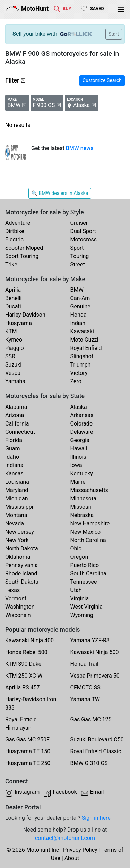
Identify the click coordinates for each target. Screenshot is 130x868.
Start (114, 34)
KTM (11, 331)
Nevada (15, 523)
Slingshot (82, 356)
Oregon (79, 557)
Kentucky (82, 474)
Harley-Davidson (25, 315)
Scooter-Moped (24, 248)
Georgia (80, 440)
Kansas (14, 474)
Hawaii (79, 449)
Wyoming (82, 615)
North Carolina (88, 540)
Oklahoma (18, 557)
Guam (12, 449)
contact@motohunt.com (65, 838)
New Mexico (86, 532)
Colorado (82, 424)
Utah (76, 590)
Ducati (13, 306)
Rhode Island (21, 573)
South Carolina (88, 573)
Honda (79, 315)
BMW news (80, 148)
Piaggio (15, 348)
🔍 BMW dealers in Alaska (60, 193)
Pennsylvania (21, 565)
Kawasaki (82, 331)
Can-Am (80, 298)
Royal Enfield (86, 348)
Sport (77, 248)
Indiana (14, 465)
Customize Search (102, 80)
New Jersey (20, 532)
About (72, 858)
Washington (20, 607)
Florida (14, 440)
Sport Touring (22, 256)
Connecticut (20, 432)
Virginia (80, 598)
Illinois (78, 457)
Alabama (16, 407)
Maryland (17, 490)
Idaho (12, 457)
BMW (77, 290)
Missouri (81, 507)
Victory (79, 373)
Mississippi (19, 507)
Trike (11, 264)
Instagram (27, 792)
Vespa (13, 373)
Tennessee (84, 582)
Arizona (15, 415)
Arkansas (82, 415)
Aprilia (13, 290)
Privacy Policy (80, 850)
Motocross (84, 239)
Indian (78, 323)
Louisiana (17, 482)
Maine (78, 482)
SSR (10, 356)
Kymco (14, 340)
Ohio (76, 548)
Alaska (79, 407)
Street (78, 264)
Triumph (81, 365)
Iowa (76, 465)
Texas (12, 590)
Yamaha (15, 381)
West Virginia (87, 607)
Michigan (16, 499)
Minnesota (83, 499)
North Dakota (22, 548)
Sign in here (96, 818)
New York (17, 540)
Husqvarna (19, 323)
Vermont (16, 598)
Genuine (80, 306)
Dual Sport (83, 231)
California (17, 424)
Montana (16, 515)
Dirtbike (15, 231)
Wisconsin (18, 615)
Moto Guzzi (84, 340)
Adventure (18, 223)
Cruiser (79, 223)
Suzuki (13, 365)
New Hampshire (90, 523)
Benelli (13, 298)
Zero (76, 381)
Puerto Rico (85, 565)
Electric (14, 239)
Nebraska (82, 515)
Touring (80, 256)
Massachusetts (89, 490)
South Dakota (22, 582)
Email (97, 792)
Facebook (65, 792)
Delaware (82, 432)
